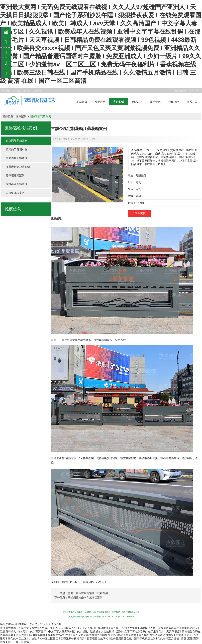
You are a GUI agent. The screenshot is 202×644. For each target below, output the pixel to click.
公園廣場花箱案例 (17, 158)
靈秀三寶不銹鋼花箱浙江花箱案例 (88, 593)
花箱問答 (106, 612)
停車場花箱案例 (15, 175)
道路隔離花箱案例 (40, 116)
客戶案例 (119, 102)
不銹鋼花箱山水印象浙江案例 (85, 598)
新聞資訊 (137, 102)
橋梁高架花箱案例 (17, 149)
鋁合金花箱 (77, 612)
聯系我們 (126, 612)
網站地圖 (135, 612)
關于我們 (155, 102)
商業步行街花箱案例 (18, 167)
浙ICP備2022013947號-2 (123, 617)
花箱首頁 (82, 102)
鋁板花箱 (97, 612)
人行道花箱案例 (15, 193)
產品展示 (100, 102)
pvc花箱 (88, 612)
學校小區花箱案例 (17, 184)
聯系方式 (192, 102)
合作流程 (174, 102)
